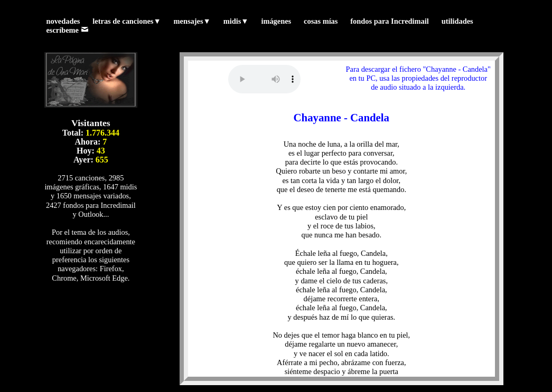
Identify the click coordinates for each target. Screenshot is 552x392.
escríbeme (67, 30)
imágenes (276, 21)
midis (236, 21)
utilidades (457, 21)
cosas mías (321, 21)
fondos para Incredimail (389, 21)
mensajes (192, 21)
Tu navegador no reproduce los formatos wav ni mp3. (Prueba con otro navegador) (264, 79)
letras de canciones (127, 21)
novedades (63, 21)
